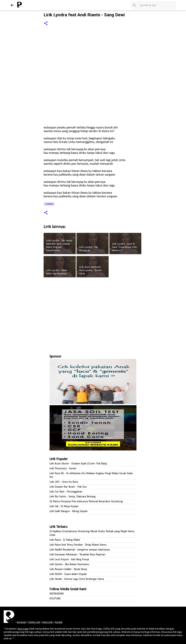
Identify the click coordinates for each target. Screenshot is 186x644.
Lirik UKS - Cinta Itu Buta (64, 482)
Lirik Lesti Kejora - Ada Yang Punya (69, 560)
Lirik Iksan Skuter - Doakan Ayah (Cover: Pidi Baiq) (78, 464)
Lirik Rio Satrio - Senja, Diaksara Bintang (72, 497)
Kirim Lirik (48, 622)
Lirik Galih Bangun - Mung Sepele (68, 511)
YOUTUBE (55, 599)
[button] (46, 23)
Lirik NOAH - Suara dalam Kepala (68, 574)
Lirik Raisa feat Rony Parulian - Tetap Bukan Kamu (78, 545)
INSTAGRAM (56, 594)
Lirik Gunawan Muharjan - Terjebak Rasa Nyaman (77, 555)
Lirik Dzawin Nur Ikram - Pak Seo (68, 487)
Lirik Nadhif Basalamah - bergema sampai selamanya (80, 550)
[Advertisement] (93, 314)
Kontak (59, 622)
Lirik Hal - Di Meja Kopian (64, 506)
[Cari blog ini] (157, 5)
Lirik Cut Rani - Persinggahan (66, 492)
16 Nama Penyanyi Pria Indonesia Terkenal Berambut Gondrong (86, 502)
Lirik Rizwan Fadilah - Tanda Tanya (68, 569)
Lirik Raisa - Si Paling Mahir (65, 540)
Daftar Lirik (34, 622)
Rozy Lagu (23, 629)
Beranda (21, 622)
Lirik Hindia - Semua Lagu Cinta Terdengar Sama (77, 579)
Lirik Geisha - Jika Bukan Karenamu (69, 564)
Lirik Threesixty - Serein (63, 469)
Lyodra (49, 204)
